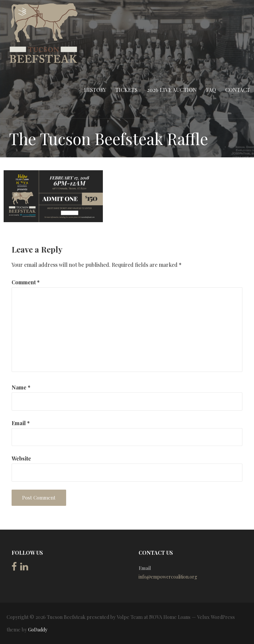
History (95, 90)
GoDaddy (38, 630)
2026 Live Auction (172, 90)
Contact (238, 90)
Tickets (127, 90)
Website (21, 458)
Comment (26, 282)
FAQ (211, 90)
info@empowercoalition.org (168, 577)
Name (21, 387)
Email (21, 423)
